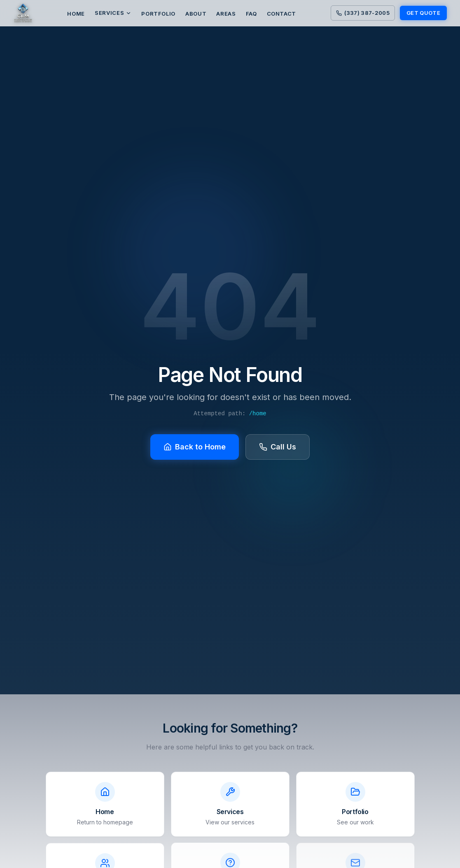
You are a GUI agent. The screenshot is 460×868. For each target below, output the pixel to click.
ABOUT (196, 14)
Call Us (278, 447)
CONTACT (282, 14)
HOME (76, 14)
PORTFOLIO (158, 14)
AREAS (226, 14)
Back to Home (195, 447)
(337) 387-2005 (363, 13)
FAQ (251, 14)
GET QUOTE (423, 13)
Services (113, 13)
